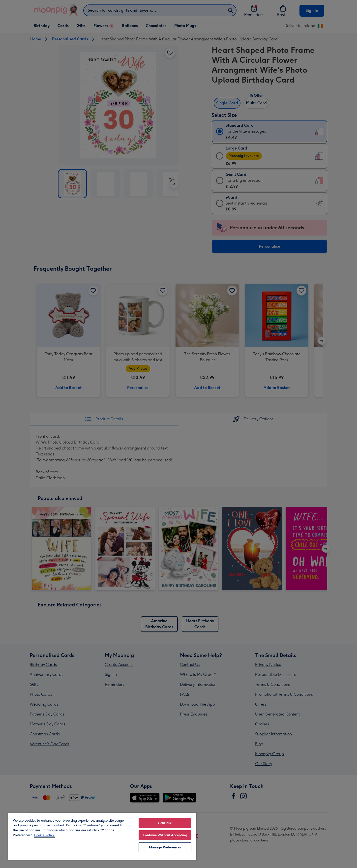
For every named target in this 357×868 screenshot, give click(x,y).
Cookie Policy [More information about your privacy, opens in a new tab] (44, 835)
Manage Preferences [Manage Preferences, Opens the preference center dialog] (165, 847)
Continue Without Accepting (165, 835)
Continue (165, 823)
